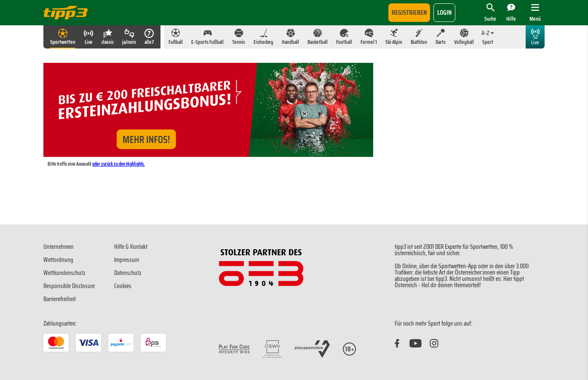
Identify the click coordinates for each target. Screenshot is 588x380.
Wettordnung (58, 260)
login (444, 12)
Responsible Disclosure (69, 286)
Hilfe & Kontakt (131, 247)
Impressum (127, 260)
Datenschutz (128, 273)
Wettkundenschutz (64, 273)
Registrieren (409, 12)
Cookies (123, 286)
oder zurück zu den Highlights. (119, 164)
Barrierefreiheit (60, 299)
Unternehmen (59, 247)
